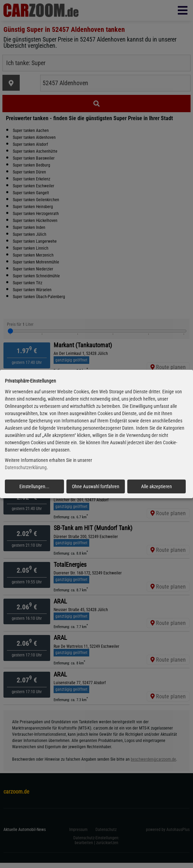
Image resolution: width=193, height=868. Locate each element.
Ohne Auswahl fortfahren (96, 486)
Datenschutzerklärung (26, 468)
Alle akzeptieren (157, 486)
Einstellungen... (34, 486)
